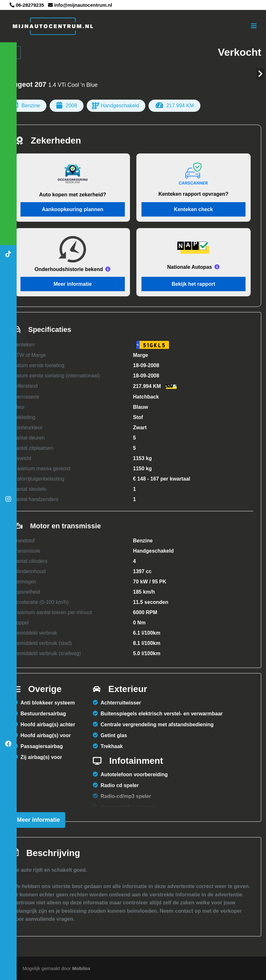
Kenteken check (193, 209)
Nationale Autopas (189, 267)
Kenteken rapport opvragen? (193, 194)
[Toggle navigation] (254, 26)
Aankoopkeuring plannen (73, 209)
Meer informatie (73, 284)
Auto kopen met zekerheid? (73, 195)
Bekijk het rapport (193, 284)
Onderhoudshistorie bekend (69, 269)
